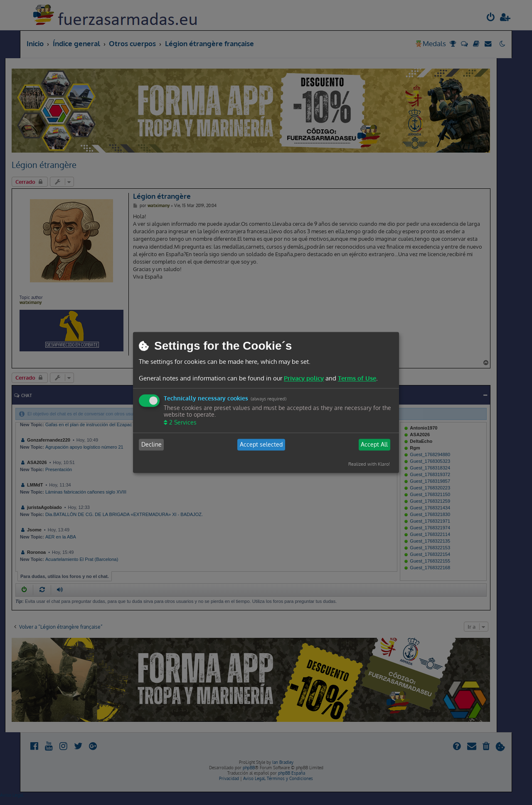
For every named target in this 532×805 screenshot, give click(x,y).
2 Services (182, 422)
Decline (151, 445)
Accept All (374, 445)
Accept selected (261, 445)
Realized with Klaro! (369, 464)
